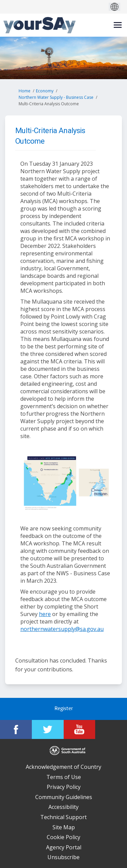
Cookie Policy (63, 837)
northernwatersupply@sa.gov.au (62, 629)
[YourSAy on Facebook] (16, 729)
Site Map (64, 827)
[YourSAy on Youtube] (80, 729)
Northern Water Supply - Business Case (56, 97)
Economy (45, 91)
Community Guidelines (64, 797)
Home (25, 91)
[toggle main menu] (118, 25)
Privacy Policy (64, 787)
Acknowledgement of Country (63, 767)
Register (64, 709)
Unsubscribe (63, 857)
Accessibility (63, 807)
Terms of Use (64, 777)
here (45, 614)
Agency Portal (64, 847)
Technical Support (63, 817)
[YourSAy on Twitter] (48, 729)
